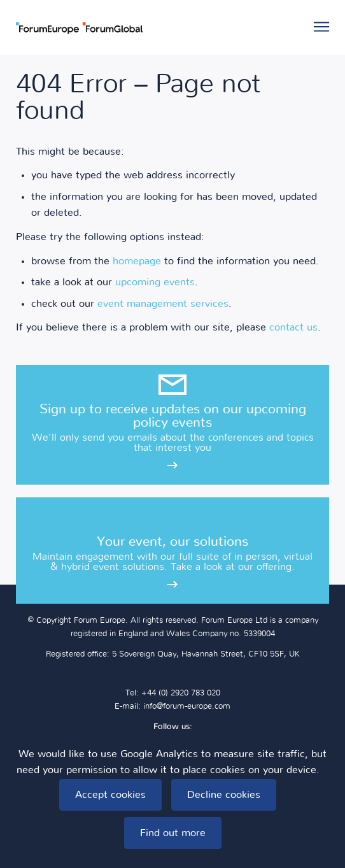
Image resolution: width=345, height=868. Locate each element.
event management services (163, 304)
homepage (137, 261)
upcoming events (155, 282)
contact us (293, 327)
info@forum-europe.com (187, 707)
